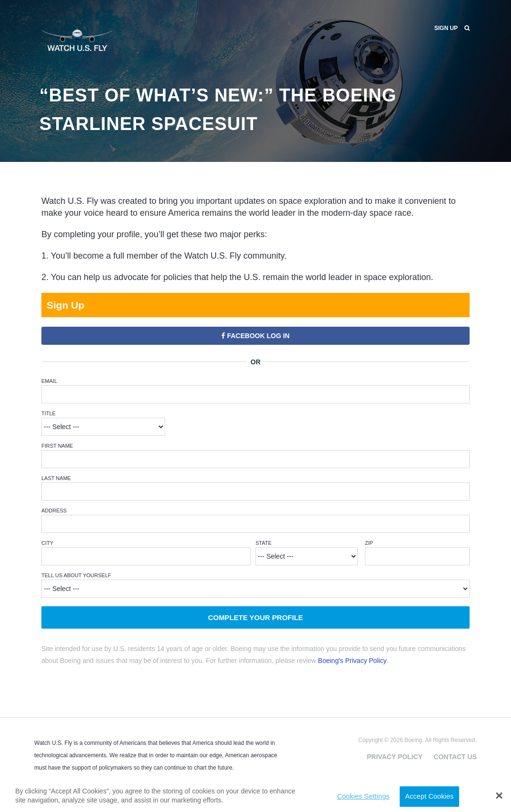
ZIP (369, 543)
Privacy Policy (395, 757)
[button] (499, 795)
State (264, 543)
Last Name (56, 478)
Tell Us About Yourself (76, 575)
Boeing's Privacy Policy (352, 661)
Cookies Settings (363, 796)
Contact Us (455, 757)
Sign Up (446, 28)
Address (54, 511)
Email (49, 381)
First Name (57, 446)
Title (49, 413)
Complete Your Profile (255, 617)
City (47, 543)
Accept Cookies (429, 796)
